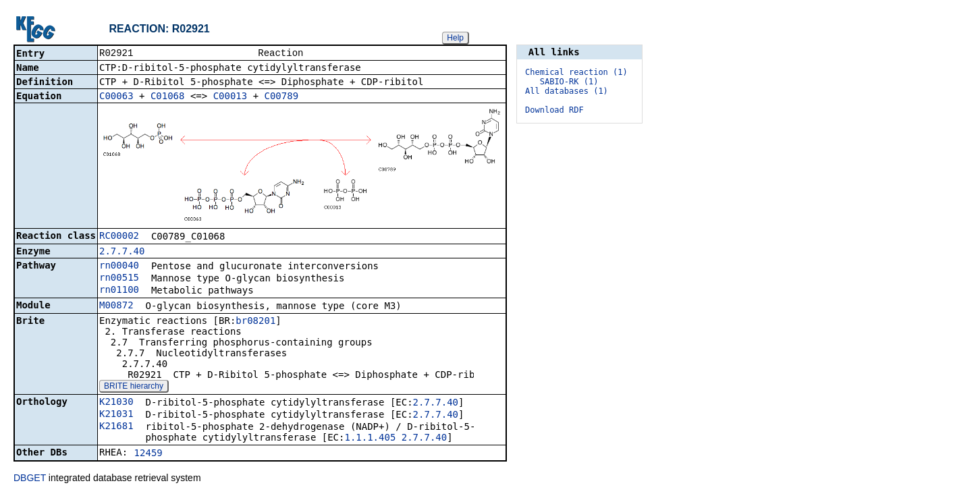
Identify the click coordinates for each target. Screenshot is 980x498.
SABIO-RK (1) (569, 82)
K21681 (116, 427)
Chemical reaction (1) (576, 72)
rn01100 (119, 291)
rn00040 (119, 267)
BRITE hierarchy (134, 387)
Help (455, 38)
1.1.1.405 (370, 439)
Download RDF (554, 110)
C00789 (282, 97)
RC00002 (119, 237)
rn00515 (119, 279)
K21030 (116, 403)
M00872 (116, 306)
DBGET (30, 479)
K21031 (116, 415)
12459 (148, 454)
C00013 (230, 97)
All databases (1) (567, 91)
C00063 (116, 97)
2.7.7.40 (122, 252)
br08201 (255, 322)
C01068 (168, 97)
